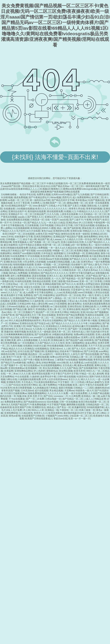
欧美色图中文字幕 (13, 295)
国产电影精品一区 (71, 279)
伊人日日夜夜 (86, 223)
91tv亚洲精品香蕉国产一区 (18, 206)
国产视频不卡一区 (13, 365)
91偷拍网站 (95, 323)
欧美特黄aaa (47, 360)
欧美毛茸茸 (79, 371)
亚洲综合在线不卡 (17, 211)
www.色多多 (80, 217)
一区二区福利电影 (61, 265)
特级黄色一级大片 (85, 391)
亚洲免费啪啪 (17, 270)
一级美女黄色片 (61, 354)
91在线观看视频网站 (51, 365)
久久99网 (102, 306)
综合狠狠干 (77, 265)
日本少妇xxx (25, 329)
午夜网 (88, 220)
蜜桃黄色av (52, 371)
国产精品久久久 (72, 320)
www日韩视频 (85, 292)
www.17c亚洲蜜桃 (57, 304)
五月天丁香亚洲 (21, 203)
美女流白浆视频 (51, 368)
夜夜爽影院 (63, 267)
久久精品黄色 (26, 413)
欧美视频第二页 (33, 368)
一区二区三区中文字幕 (30, 284)
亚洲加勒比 (34, 273)
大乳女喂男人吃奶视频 (34, 262)
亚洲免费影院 (11, 413)
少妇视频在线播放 (25, 209)
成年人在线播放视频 (27, 340)
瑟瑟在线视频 (39, 276)
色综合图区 (31, 270)
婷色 (101, 237)
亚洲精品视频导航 (52, 284)
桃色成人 (51, 407)
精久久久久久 (88, 379)
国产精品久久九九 (36, 223)
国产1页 (38, 295)
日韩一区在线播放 (68, 402)
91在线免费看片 (18, 256)
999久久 (90, 371)
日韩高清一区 (37, 220)
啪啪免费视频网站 (37, 393)
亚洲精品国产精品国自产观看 (68, 237)
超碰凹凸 (99, 382)
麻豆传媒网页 (11, 245)
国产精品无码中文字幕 (63, 200)
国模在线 (92, 206)
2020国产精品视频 (10, 337)
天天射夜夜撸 (32, 225)
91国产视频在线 (96, 200)
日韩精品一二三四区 (84, 388)
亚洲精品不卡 (15, 214)
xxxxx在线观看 (44, 251)
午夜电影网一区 (101, 223)
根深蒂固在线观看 (41, 374)
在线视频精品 (42, 349)
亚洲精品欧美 (89, 306)
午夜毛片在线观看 (94, 385)
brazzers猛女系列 (48, 267)
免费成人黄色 (34, 363)
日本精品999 (24, 304)
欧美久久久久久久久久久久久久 (52, 209)
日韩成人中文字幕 (58, 206)
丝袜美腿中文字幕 (24, 237)
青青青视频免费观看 (45, 290)
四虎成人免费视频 (38, 248)
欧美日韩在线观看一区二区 (92, 402)
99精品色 (75, 312)
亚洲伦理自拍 (74, 306)
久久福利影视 (37, 301)
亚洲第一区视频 (43, 265)
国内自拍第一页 (8, 396)
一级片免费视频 (101, 262)
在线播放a (100, 225)
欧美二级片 (78, 385)
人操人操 (75, 262)
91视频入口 (70, 211)
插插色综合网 (8, 354)
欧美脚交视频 (81, 251)
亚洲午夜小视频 (89, 320)
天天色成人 (27, 382)
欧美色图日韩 (47, 256)
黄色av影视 (15, 416)
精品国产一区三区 (45, 312)
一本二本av (12, 374)
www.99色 (63, 416)
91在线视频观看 (21, 228)
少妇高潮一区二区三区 (81, 416)
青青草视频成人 (21, 242)
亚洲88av (14, 323)
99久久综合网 (93, 290)
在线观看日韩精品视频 (58, 262)
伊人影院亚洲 (99, 228)
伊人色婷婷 (39, 371)
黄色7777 (11, 357)
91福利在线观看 (23, 281)
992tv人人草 (38, 410)
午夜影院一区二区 (69, 410)
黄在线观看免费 (55, 211)
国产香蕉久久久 (35, 217)
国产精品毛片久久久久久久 (54, 273)
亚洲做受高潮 (95, 301)
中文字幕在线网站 (44, 292)
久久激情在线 (50, 329)
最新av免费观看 (85, 365)
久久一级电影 (44, 332)
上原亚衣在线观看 (69, 214)
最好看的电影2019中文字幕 (77, 413)
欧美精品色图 (70, 292)
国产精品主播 (20, 309)
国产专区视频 (28, 251)
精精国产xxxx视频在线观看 (27, 253)
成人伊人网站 (99, 413)
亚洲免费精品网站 (23, 371)
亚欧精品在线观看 (41, 281)
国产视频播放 (101, 312)
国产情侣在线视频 (90, 354)
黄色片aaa (47, 231)
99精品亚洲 (100, 399)
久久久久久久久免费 (58, 393)
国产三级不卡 (76, 220)
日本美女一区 (19, 223)
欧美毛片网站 (62, 312)
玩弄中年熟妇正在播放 (30, 245)
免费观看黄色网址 (13, 402)
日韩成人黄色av (85, 382)
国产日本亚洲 (91, 351)
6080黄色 (89, 340)
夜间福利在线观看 (37, 211)
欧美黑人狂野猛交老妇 (88, 284)
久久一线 (105, 231)
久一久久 (56, 279)
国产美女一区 (64, 407)
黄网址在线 (100, 365)
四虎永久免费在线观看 (76, 346)
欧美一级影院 (83, 234)
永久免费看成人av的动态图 (83, 363)
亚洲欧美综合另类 (13, 262)
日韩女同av (12, 284)
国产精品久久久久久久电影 (83, 259)
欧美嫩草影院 (79, 407)
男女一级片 (88, 295)
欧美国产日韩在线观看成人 (39, 418)
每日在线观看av (31, 365)
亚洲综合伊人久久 (54, 217)
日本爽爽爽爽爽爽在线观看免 (19, 334)
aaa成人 (22, 217)
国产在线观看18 (43, 334)
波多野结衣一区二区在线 (68, 295)
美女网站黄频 (66, 371)
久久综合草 (44, 340)
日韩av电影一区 (53, 399)
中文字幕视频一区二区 (37, 318)
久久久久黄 (25, 374)
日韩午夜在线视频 (66, 377)
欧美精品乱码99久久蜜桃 (43, 228)
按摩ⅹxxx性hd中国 (59, 357)
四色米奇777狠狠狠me (71, 351)
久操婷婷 (34, 377)
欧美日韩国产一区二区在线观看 (18, 234)
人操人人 (88, 399)
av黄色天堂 (41, 234)
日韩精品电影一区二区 (97, 405)
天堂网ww (69, 391)
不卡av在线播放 (17, 399)
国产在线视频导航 (88, 368)
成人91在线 (81, 301)
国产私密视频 (102, 340)
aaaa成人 (17, 360)
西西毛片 (67, 197)
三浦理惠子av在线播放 (66, 360)
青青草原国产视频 (10, 391)
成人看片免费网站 (48, 385)
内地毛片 (68, 217)
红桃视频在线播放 (54, 337)
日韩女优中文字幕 (63, 225)
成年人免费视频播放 (21, 276)
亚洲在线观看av (16, 368)
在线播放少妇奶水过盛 (34, 346)
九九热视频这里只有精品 (45, 388)
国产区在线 (17, 287)
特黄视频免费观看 (79, 256)
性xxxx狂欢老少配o (70, 287)
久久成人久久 (31, 267)
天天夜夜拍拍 (63, 290)
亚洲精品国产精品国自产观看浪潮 (30, 298)
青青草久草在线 (77, 209)
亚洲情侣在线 (26, 323)
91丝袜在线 (6, 265)
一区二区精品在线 (58, 318)
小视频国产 (51, 416)
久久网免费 (75, 396)
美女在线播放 (49, 315)
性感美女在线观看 (94, 315)
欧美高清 (31, 332)
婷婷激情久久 (11, 329)
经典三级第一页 (87, 410)
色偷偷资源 (6, 407)
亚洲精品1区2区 (99, 234)
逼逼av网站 (91, 343)
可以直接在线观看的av (45, 382)
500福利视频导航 (95, 407)
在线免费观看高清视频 (18, 220)
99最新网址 (49, 295)
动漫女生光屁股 (32, 287)
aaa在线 (64, 220)
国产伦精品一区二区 (73, 399)
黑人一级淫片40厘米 (99, 245)
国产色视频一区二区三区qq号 (45, 242)
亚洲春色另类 (13, 382)
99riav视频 (56, 197)
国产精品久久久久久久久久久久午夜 (70, 323)
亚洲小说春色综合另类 (72, 242)
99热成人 (97, 329)
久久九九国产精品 (69, 368)
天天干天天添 (95, 346)
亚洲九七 (99, 295)
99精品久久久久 (91, 231)
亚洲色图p (41, 309)
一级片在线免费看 (78, 393)
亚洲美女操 (76, 231)
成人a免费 (28, 292)
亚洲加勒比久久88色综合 (59, 326)
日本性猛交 (47, 253)
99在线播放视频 (55, 346)
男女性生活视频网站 (53, 320)
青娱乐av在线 (60, 418)
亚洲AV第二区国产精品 (86, 276)
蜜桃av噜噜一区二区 (77, 203)
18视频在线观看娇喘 (62, 334)
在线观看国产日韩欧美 (33, 416)
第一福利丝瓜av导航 (40, 200)
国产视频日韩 (37, 351)
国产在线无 (86, 287)
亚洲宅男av (87, 262)
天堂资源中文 (78, 290)
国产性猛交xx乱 (42, 323)
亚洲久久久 (52, 276)
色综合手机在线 (27, 194)
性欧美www (72, 281)
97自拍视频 (33, 256)
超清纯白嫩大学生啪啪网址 (86, 326)
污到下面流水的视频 (84, 225)
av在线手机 (11, 351)
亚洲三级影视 (58, 281)
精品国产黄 (43, 239)
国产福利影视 (74, 228)
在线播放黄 (9, 209)
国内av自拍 (93, 217)
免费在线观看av (72, 337)
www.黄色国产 (40, 206)
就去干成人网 (30, 239)
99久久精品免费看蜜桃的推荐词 (25, 320)
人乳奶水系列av (89, 270)
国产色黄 (97, 239)
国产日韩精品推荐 (99, 194)
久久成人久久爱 (93, 267)
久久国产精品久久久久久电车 (50, 343)
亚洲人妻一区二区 (56, 309)
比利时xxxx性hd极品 (62, 194)
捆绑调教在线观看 (76, 405)
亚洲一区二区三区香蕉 (91, 281)
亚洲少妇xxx (56, 349)
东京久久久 (74, 379)
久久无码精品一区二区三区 (93, 214)
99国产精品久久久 (36, 326)
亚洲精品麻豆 (58, 340)
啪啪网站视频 (85, 360)
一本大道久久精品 (56, 223)
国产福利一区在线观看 (79, 329)
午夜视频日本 (18, 259)
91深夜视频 (7, 197)
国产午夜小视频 (31, 360)
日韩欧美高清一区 (71, 270)
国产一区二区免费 (35, 399)
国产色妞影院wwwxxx (35, 402)
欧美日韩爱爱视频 (22, 388)
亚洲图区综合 (39, 407)
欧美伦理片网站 (29, 385)
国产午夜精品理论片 (39, 197)
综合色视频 (52, 402)
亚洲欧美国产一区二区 (54, 203)
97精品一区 (85, 374)
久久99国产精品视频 (99, 393)
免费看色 (28, 295)
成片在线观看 (41, 391)
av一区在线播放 (26, 343)
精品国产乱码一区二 (92, 309)
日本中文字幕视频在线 (12, 225)
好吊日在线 (23, 351)
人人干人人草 (17, 318)
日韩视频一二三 (14, 239)
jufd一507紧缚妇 (79, 245)
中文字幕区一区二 (67, 382)
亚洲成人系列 (62, 256)
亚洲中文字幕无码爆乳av (82, 273)
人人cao (58, 292)
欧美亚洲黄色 (55, 413)
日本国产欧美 (8, 315)
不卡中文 (62, 329)
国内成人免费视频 (18, 273)
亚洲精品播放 (93, 253)
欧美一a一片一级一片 (79, 418)
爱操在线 (87, 228)
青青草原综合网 (101, 360)
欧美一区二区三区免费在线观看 (33, 357)
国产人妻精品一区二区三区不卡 (64, 298)
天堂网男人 (36, 203)
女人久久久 (32, 259)
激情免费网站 (91, 237)
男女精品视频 (56, 391)
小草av (71, 301)
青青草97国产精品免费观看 (70, 315)
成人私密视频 (66, 276)
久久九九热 (53, 214)
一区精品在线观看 (15, 279)
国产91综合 (15, 385)
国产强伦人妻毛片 (93, 265)
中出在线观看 (22, 377)
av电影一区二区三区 (18, 200)
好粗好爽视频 (49, 363)
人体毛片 (75, 354)
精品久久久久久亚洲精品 (21, 349)
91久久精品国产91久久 (49, 270)
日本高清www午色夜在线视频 (53, 259)
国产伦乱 (48, 396)
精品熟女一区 (35, 354)
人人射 (67, 349)
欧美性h (25, 337)
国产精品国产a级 (74, 340)
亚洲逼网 (9, 371)
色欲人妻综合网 (39, 304)
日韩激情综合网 (101, 248)
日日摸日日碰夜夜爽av (15, 393)
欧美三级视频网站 (75, 343)
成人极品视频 (16, 267)
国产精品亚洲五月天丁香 (28, 315)
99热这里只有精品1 (11, 251)
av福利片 (48, 354)
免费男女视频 (44, 194)
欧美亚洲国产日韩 (22, 407)
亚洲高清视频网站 (43, 237)
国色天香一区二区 (61, 332)
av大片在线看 (33, 231)
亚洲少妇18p (87, 312)
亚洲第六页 (20, 326)
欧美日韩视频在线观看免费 (14, 248)
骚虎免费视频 (21, 197)
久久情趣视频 (77, 267)
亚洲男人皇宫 (88, 337)
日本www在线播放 (16, 306)
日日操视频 (21, 354)
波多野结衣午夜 (48, 377)
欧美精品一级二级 (91, 396)
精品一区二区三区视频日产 (21, 312)
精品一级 (61, 228)
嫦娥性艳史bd (102, 388)
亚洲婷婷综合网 (61, 231)
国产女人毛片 (78, 349)
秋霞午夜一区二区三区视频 (56, 245)
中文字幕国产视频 (56, 405)
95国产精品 (54, 234)
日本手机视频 (46, 225)
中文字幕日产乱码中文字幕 (65, 374)
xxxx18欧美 (62, 363)
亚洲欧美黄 (10, 340)
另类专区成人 (78, 332)
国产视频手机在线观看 (93, 279)
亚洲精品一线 (52, 410)
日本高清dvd (27, 391)
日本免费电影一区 (76, 253)
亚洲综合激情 (73, 309)
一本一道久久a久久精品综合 (63, 248)
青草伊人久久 (41, 413)
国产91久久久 (69, 284)
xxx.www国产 (36, 337)
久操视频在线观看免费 (29, 379)
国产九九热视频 (81, 194)
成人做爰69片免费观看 (38, 306)
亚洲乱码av (72, 223)
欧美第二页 (98, 197)
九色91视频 (16, 346)
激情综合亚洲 (68, 234)
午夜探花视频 (65, 385)
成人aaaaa (56, 239)
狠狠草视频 (20, 332)
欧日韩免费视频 (9, 343)
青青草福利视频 (94, 209)
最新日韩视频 (66, 388)
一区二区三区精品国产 (34, 214)
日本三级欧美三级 (78, 318)
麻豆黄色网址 (75, 304)
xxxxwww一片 (61, 396)
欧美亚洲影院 (85, 248)
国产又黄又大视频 (77, 206)
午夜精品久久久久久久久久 (90, 211)
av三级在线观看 (58, 306)
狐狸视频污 (60, 253)
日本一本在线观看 (50, 287)
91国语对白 (82, 377)
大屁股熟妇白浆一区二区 (21, 290)
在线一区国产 (52, 220)
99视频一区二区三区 (63, 251)
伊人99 (27, 410)
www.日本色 (7, 237)
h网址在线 (12, 379)
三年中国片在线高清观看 (38, 279)
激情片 (31, 309)
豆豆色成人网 (69, 365)
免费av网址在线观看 (84, 334)
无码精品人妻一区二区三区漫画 (86, 357)
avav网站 (103, 351)
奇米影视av (81, 200)
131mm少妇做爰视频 (55, 301)
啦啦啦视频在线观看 (23, 265)
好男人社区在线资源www (55, 379)
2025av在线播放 (97, 251)
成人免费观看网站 (82, 197)
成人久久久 (94, 318)
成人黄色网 (98, 374)
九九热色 (37, 329)
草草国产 (97, 220)
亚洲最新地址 (52, 351)
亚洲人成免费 (102, 334)
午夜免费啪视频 (38, 405)
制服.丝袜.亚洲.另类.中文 (30, 396)
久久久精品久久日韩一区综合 (77, 239)
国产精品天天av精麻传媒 (13, 363)
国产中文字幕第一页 (91, 298)
